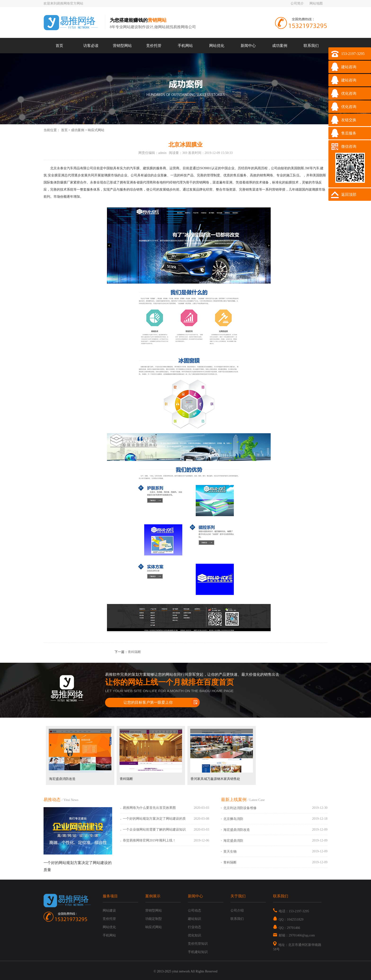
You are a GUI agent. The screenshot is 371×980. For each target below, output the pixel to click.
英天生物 (230, 852)
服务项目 (110, 896)
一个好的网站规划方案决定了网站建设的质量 (154, 821)
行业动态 (194, 927)
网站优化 (217, 46)
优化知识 (194, 935)
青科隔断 (134, 652)
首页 (59, 46)
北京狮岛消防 (233, 819)
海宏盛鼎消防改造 (62, 779)
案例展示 (153, 896)
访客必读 (91, 46)
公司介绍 (237, 911)
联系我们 (311, 46)
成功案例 (280, 46)
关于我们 (238, 896)
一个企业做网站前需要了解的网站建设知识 (154, 830)
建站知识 (194, 919)
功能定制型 (154, 919)
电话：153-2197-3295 (291, 911)
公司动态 (194, 911)
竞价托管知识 (198, 944)
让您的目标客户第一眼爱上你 (148, 702)
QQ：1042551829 (288, 920)
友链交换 (349, 120)
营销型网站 (122, 46)
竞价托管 (154, 46)
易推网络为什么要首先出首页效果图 (149, 808)
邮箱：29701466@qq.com (294, 935)
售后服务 (349, 133)
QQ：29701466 (287, 928)
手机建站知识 (198, 952)
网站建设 (109, 911)
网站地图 (316, 3)
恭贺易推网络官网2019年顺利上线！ (149, 840)
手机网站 (185, 46)
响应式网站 (96, 130)
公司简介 (297, 3)
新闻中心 (248, 46)
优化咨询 (349, 93)
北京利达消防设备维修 (240, 808)
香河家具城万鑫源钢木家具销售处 (215, 779)
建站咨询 (349, 67)
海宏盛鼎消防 (233, 841)
